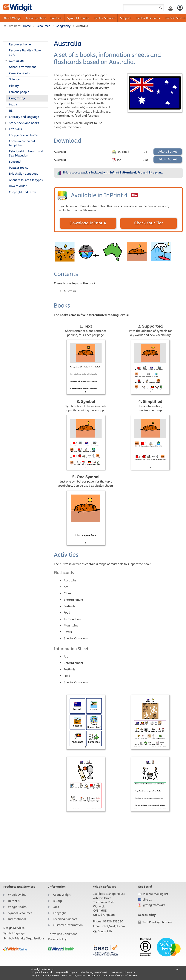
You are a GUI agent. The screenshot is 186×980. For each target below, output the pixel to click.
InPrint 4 (14, 901)
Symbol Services (104, 18)
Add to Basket (168, 152)
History (14, 86)
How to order (18, 186)
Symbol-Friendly (78, 18)
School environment (23, 67)
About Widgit (12, 18)
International (17, 919)
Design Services (14, 928)
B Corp (57, 901)
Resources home (20, 44)
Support (126, 18)
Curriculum (16, 61)
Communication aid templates (22, 143)
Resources (43, 26)
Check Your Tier (149, 223)
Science (14, 79)
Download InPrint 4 (88, 223)
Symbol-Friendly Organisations (24, 938)
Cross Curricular (20, 73)
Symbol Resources (148, 18)
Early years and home (23, 135)
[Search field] (143, 8)
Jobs (56, 907)
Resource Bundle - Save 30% (25, 52)
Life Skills (15, 129)
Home (27, 26)
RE (11, 111)
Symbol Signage (14, 933)
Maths (13, 104)
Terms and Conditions (63, 934)
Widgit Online (17, 895)
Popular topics (19, 168)
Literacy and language (24, 117)
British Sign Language (24, 174)
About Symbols (36, 18)
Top (177, 969)
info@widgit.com (113, 926)
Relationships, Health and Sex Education (26, 153)
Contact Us (103, 931)
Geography (63, 26)
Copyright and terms (23, 192)
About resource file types (26, 180)
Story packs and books (24, 123)
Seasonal (15, 162)
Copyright (59, 913)
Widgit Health (17, 907)
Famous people (19, 92)
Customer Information (68, 925)
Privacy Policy (57, 939)
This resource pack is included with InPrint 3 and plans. (113, 172)
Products (56, 18)
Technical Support (65, 919)
